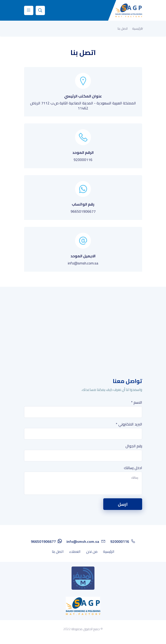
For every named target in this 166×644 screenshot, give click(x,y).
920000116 (83, 160)
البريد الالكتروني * (129, 424)
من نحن (92, 551)
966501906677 (83, 211)
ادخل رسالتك (133, 468)
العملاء (75, 551)
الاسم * (137, 402)
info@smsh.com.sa (83, 263)
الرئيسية (137, 29)
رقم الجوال (134, 446)
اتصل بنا (58, 551)
